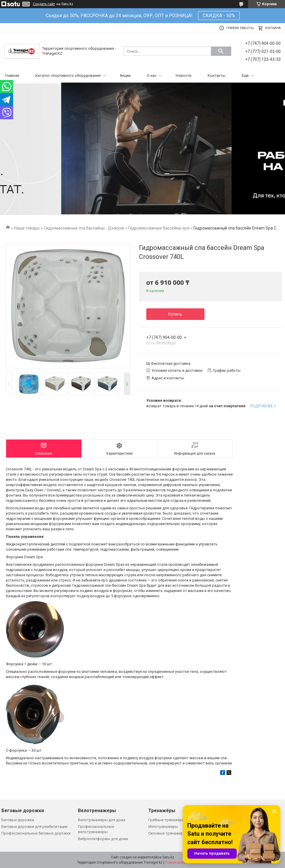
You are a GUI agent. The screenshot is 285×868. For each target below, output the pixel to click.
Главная (12, 75)
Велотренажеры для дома (102, 820)
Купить (175, 314)
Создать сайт (44, 4)
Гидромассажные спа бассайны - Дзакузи (84, 228)
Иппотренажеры (163, 827)
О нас (152, 75)
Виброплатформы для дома (103, 839)
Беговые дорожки (18, 820)
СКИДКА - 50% (219, 16)
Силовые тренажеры (167, 833)
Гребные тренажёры (167, 820)
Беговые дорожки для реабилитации (34, 827)
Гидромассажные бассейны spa (159, 228)
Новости (184, 75)
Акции (125, 75)
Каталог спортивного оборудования (68, 75)
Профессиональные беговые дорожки (36, 833)
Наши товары (27, 228)
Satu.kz (168, 857)
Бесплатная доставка (171, 363)
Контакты (217, 75)
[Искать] (221, 51)
